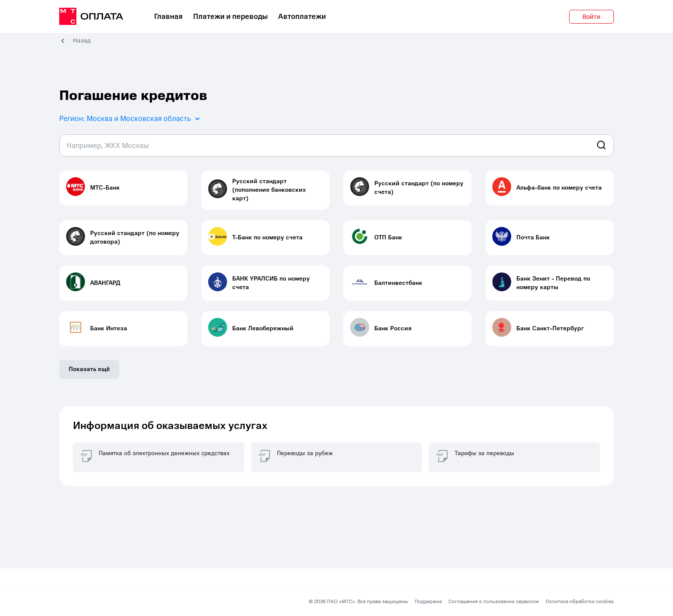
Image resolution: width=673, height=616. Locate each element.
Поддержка (428, 601)
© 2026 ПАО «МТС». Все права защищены (358, 601)
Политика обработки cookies (580, 601)
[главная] (91, 17)
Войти (591, 17)
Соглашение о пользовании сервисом (494, 601)
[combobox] (336, 145)
